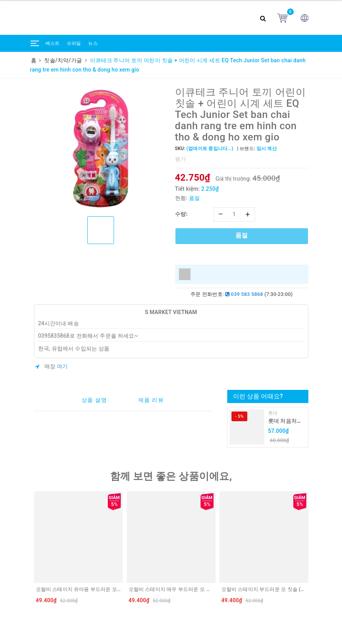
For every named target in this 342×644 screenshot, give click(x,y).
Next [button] (310, 549)
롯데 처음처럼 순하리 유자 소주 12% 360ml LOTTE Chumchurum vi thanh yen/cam (286, 421)
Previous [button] (32, 549)
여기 (62, 366)
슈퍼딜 (74, 43)
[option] (101, 149)
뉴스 (93, 43)
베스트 (53, 43)
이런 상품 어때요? (258, 396)
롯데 (273, 413)
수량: (181, 214)
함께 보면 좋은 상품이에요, (171, 476)
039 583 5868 (244, 294)
